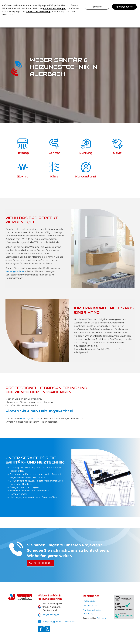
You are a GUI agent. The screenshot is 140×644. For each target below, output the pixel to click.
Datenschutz (90, 606)
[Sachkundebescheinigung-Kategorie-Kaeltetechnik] (113, 404)
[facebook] (41, 630)
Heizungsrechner (15, 271)
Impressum (89, 601)
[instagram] (47, 630)
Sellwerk (101, 618)
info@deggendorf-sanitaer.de (59, 622)
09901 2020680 (51, 615)
